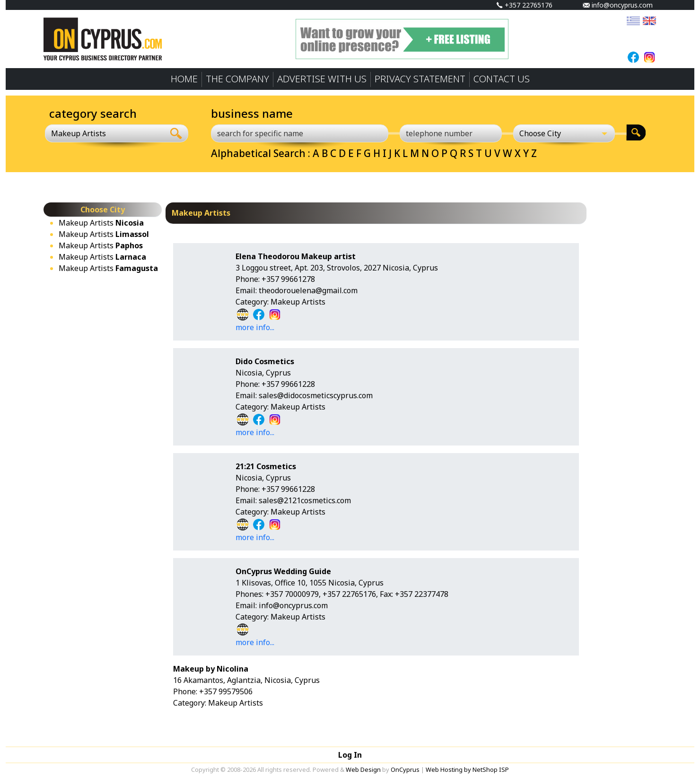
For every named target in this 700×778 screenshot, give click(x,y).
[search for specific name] (300, 133)
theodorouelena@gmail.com (308, 290)
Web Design (363, 769)
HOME (184, 79)
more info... (255, 327)
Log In (350, 755)
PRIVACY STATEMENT (420, 79)
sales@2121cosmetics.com (305, 500)
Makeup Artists (101, 223)
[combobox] (105, 133)
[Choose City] (564, 133)
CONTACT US (502, 79)
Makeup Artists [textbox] (79, 133)
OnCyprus (405, 769)
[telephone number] (451, 133)
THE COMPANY (237, 79)
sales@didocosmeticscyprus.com (316, 395)
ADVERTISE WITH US (322, 79)
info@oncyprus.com (618, 5)
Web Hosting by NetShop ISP (467, 769)
